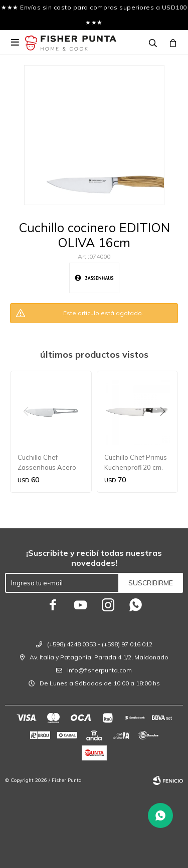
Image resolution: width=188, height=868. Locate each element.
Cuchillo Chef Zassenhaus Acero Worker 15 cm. (47, 463)
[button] (166, 432)
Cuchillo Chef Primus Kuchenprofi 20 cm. (136, 462)
